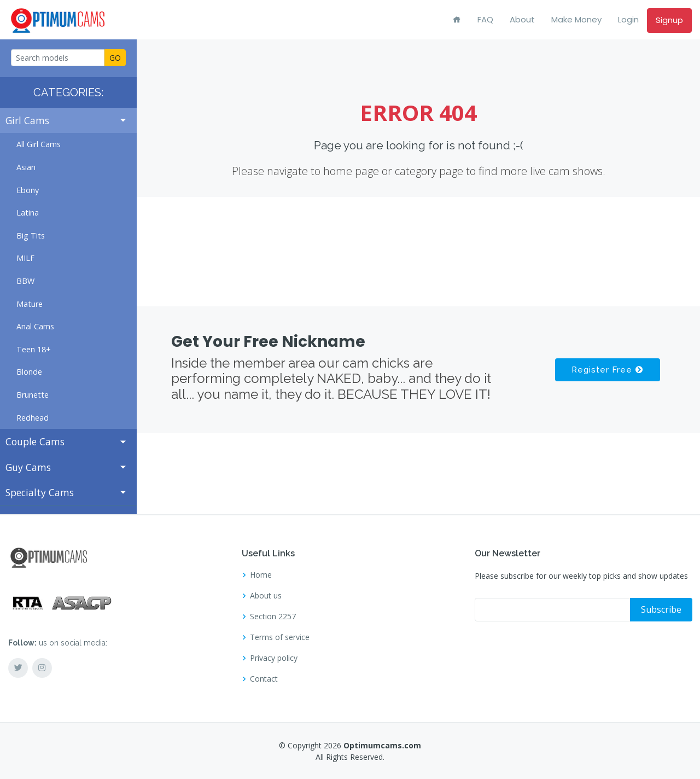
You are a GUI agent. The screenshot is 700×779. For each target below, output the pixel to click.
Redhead (33, 418)
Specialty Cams (40, 492)
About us (266, 596)
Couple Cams (35, 441)
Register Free (607, 370)
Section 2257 (273, 617)
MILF (25, 258)
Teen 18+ (34, 349)
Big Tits (31, 236)
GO (115, 58)
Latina (28, 213)
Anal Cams (35, 326)
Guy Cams (28, 467)
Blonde (29, 372)
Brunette (33, 395)
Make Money (576, 19)
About (522, 19)
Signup (669, 20)
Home (261, 575)
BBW (25, 281)
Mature (30, 304)
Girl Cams (27, 120)
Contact (264, 679)
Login (628, 19)
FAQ (485, 19)
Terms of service (280, 637)
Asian (26, 167)
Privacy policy (274, 658)
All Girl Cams (39, 144)
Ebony (28, 190)
